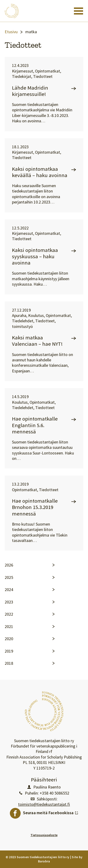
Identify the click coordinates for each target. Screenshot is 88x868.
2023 (9, 602)
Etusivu (11, 32)
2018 (9, 663)
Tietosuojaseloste (44, 835)
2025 (9, 577)
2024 (9, 590)
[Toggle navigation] (78, 11)
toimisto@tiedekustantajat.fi (44, 804)
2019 (9, 651)
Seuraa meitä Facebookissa (51, 812)
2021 (9, 627)
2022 (9, 614)
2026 (9, 565)
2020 (9, 639)
